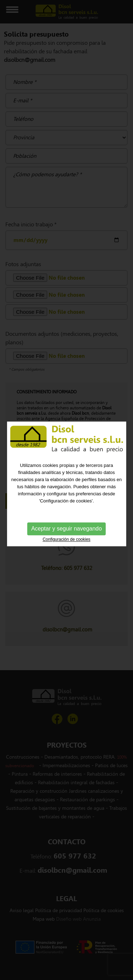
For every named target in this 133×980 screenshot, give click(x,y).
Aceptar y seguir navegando (66, 525)
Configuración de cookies (66, 536)
